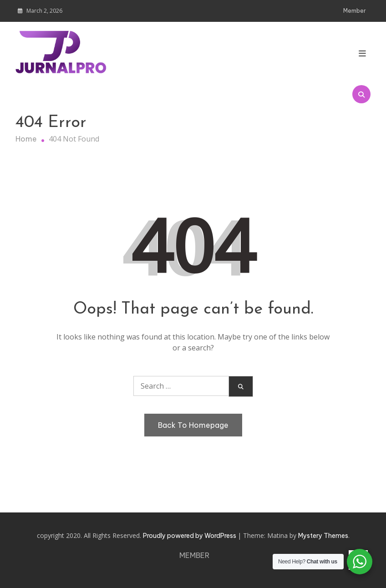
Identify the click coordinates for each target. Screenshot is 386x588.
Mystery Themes (323, 536)
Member (355, 11)
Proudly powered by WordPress (190, 536)
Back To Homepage (193, 425)
